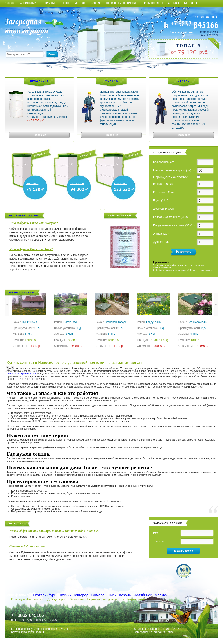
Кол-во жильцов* (164, 162)
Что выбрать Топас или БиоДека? (34, 223)
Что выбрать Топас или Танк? (31, 249)
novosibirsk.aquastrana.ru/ (21, 374)
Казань (125, 595)
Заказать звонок (181, 32)
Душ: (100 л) (161, 242)
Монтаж (80, 3)
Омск (112, 595)
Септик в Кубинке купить (28, 546)
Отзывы (173, 3)
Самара (98, 595)
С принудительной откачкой (171, 177)
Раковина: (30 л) (163, 192)
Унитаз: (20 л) (162, 234)
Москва (161, 595)
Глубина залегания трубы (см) (172, 170)
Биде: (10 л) (161, 201)
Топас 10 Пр (199, 340)
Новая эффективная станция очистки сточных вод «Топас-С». (54, 531)
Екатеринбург (44, 595)
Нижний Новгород (73, 595)
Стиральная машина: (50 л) (171, 217)
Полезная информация (122, 3)
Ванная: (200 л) (163, 184)
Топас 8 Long (159, 340)
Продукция (49, 3)
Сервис (96, 3)
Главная (9, 3)
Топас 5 (30, 340)
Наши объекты (153, 3)
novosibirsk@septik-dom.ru (28, 632)
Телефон (159, 541)
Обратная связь (207, 17)
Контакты (191, 3)
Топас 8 (72, 340)
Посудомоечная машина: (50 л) (173, 225)
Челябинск (143, 595)
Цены (65, 3)
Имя (156, 533)
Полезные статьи (24, 215)
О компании (28, 3)
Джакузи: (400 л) (163, 209)
